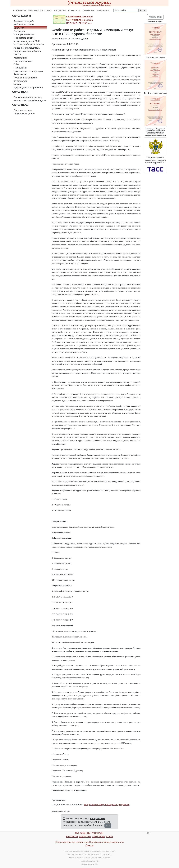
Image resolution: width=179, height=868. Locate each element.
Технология (20, 74)
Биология (19, 28)
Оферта (90, 845)
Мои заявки (155, 17)
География (20, 31)
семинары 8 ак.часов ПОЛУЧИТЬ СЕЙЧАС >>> (80, 20)
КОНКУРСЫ (74, 11)
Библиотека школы (24, 24)
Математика (20, 58)
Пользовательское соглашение (72, 842)
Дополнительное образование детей (24, 112)
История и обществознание (29, 44)
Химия (17, 84)
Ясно (108, 826)
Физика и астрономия (26, 78)
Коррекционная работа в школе (27, 53)
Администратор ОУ (24, 21)
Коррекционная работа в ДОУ (30, 100)
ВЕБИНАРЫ (103, 11)
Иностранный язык (24, 34)
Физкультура (21, 81)
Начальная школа (24, 61)
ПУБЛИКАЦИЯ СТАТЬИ (40, 11)
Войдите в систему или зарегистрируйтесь (107, 804)
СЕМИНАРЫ (89, 11)
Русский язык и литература (28, 71)
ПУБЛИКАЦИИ (83, 833)
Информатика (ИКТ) (24, 38)
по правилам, (98, 818)
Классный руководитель (27, 48)
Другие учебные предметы (28, 88)
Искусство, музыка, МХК (27, 41)
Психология (20, 68)
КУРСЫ (110, 836)
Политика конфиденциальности (107, 842)
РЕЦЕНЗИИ (60, 11)
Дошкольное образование (28, 97)
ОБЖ (16, 64)
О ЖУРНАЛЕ (20, 11)
